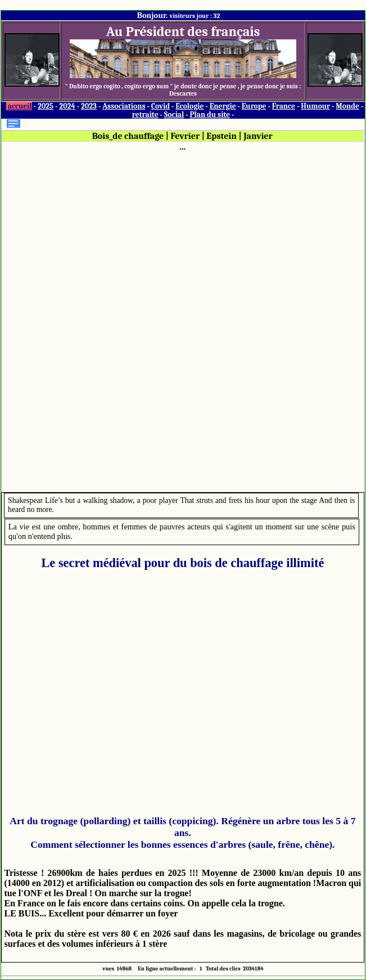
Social (174, 114)
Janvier (258, 136)
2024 (67, 106)
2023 (89, 106)
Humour (315, 106)
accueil (20, 106)
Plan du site (210, 114)
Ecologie (189, 106)
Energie (223, 106)
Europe (254, 106)
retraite (145, 114)
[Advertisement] (183, 321)
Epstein (222, 136)
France (284, 106)
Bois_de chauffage (128, 136)
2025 (46, 106)
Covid (161, 106)
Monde (347, 106)
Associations (124, 106)
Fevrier (185, 136)
